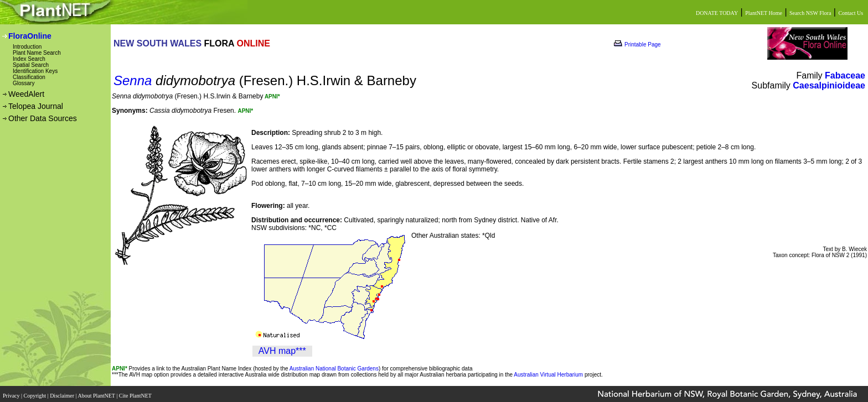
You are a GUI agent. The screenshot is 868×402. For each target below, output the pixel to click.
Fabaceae (845, 75)
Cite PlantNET (136, 392)
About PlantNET (97, 392)
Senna (133, 80)
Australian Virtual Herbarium (548, 375)
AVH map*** (282, 351)
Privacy (12, 392)
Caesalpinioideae (829, 85)
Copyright (36, 392)
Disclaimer (63, 392)
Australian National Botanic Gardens (334, 369)
